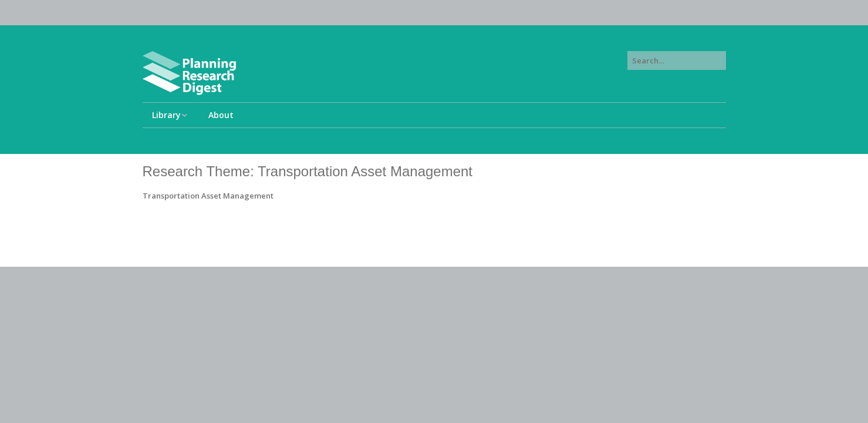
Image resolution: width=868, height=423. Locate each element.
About (221, 115)
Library (166, 115)
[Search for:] (677, 61)
